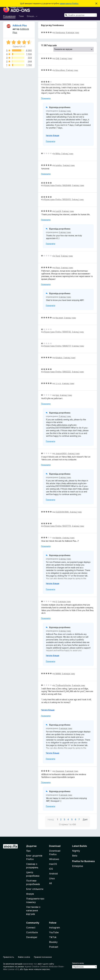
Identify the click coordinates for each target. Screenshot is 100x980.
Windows (54, 859)
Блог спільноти (35, 889)
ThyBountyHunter (63, 685)
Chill (57, 58)
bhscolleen (60, 70)
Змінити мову (78, 963)
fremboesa (60, 33)
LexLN (58, 211)
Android (53, 874)
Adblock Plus (20, 25)
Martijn (58, 538)
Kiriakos (59, 358)
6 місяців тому (73, 33)
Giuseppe (60, 771)
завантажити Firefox (69, 3)
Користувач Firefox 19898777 (58, 346)
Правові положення (43, 957)
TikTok (53, 937)
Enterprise (78, 866)
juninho (59, 165)
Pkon (58, 268)
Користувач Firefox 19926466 (58, 185)
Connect (31, 928)
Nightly (76, 851)
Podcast (54, 947)
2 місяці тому (66, 58)
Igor (57, 395)
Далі (85, 819)
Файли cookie (24, 957)
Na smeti (59, 318)
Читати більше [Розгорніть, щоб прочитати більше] (53, 135)
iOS (51, 869)
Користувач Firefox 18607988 (58, 84)
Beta (75, 856)
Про (28, 851)
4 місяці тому (78, 372)
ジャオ (58, 383)
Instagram (54, 928)
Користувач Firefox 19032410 (57, 199)
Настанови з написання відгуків (33, 910)
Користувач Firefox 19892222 (57, 372)
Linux (52, 878)
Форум (30, 894)
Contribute (32, 932)
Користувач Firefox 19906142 (58, 332)
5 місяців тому (64, 602)
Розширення (9, 16)
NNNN (58, 674)
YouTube (54, 932)
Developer (32, 937)
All (50, 883)
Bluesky (53, 942)
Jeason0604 (61, 454)
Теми (21, 16)
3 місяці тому (69, 165)
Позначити (46, 98)
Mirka (58, 154)
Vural (58, 256)
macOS (53, 864)
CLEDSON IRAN (62, 512)
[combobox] (81, 15)
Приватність (9, 957)
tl (56, 602)
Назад (51, 819)
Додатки (31, 846)
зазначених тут (30, 964)
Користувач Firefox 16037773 (58, 526)
